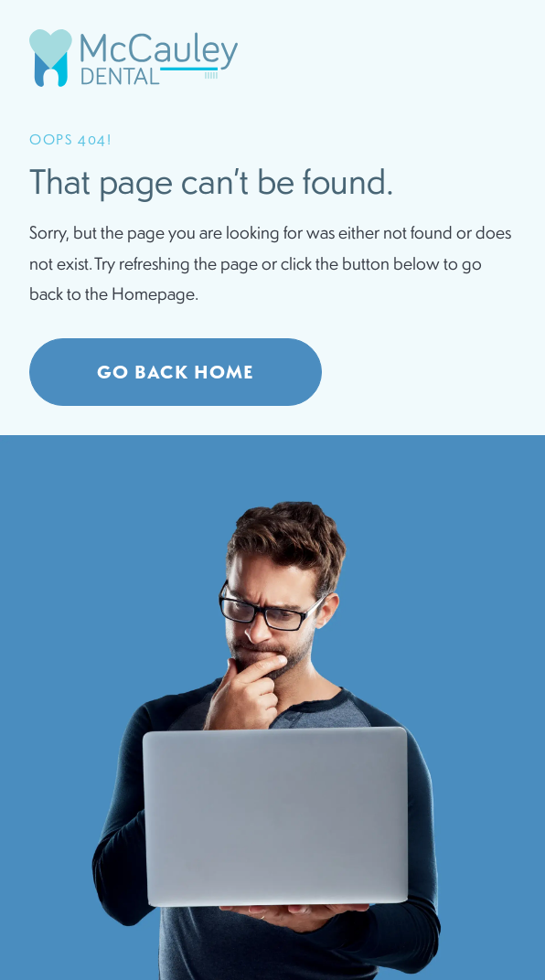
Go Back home (176, 372)
